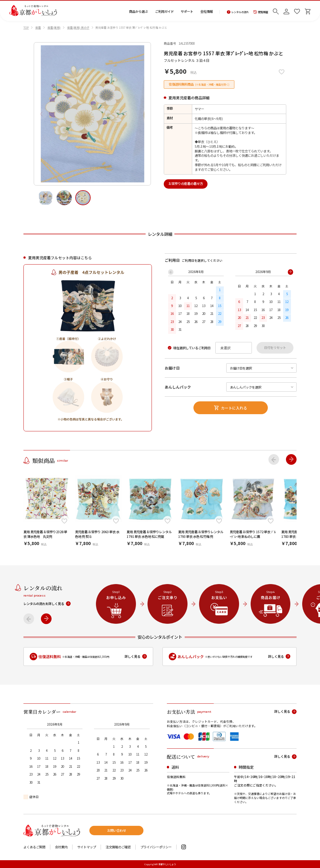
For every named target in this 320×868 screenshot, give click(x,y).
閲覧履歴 (261, 12)
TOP (26, 28)
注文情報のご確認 (118, 847)
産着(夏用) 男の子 (78, 28)
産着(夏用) (54, 28)
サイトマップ (87, 847)
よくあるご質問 (34, 847)
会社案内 (61, 847)
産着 (38, 28)
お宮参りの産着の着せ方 (186, 184)
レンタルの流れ (238, 12)
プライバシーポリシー (156, 847)
